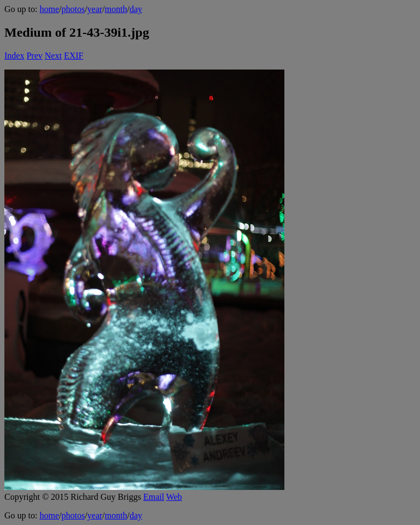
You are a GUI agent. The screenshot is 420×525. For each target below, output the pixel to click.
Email (154, 497)
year (95, 9)
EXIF (74, 56)
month (116, 9)
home (49, 9)
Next (53, 56)
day (136, 9)
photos (73, 9)
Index (14, 56)
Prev (34, 56)
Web (174, 497)
